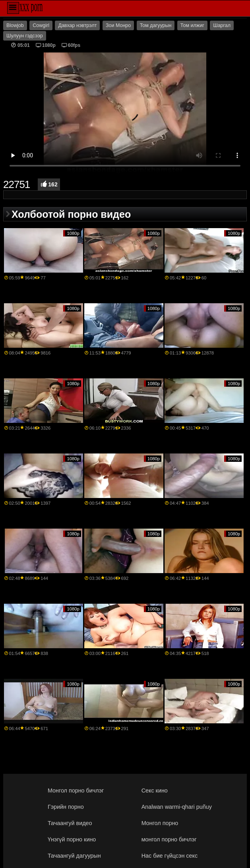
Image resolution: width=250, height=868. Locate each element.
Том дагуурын (156, 25)
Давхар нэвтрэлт (77, 25)
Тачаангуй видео (70, 823)
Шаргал (222, 25)
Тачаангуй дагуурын (74, 856)
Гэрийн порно (66, 807)
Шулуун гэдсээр (25, 36)
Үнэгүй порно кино (72, 839)
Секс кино (155, 790)
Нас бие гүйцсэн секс (170, 856)
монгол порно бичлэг (169, 839)
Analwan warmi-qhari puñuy (177, 807)
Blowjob (15, 25)
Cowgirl (41, 25)
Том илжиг (192, 25)
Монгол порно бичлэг (76, 790)
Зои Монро (118, 25)
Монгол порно (160, 823)
